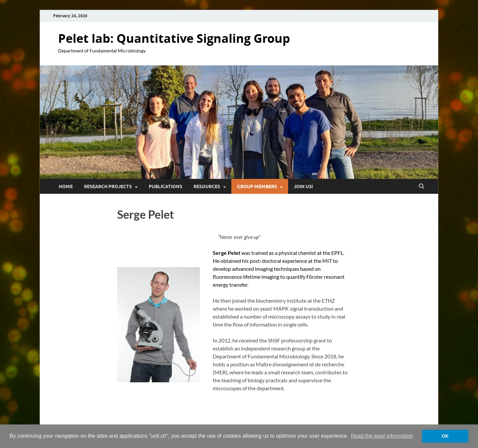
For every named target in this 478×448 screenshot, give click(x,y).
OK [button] (445, 436)
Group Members (257, 187)
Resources (207, 187)
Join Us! (303, 187)
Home (66, 187)
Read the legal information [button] (382, 436)
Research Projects (108, 187)
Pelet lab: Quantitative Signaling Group (174, 38)
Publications (165, 187)
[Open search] (422, 187)
